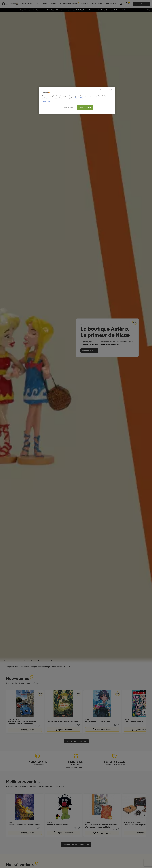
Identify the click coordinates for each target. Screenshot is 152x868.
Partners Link (46, 101)
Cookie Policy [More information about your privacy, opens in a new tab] (79, 98)
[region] (77, 100)
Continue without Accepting (106, 90)
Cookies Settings (68, 107)
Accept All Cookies (85, 107)
